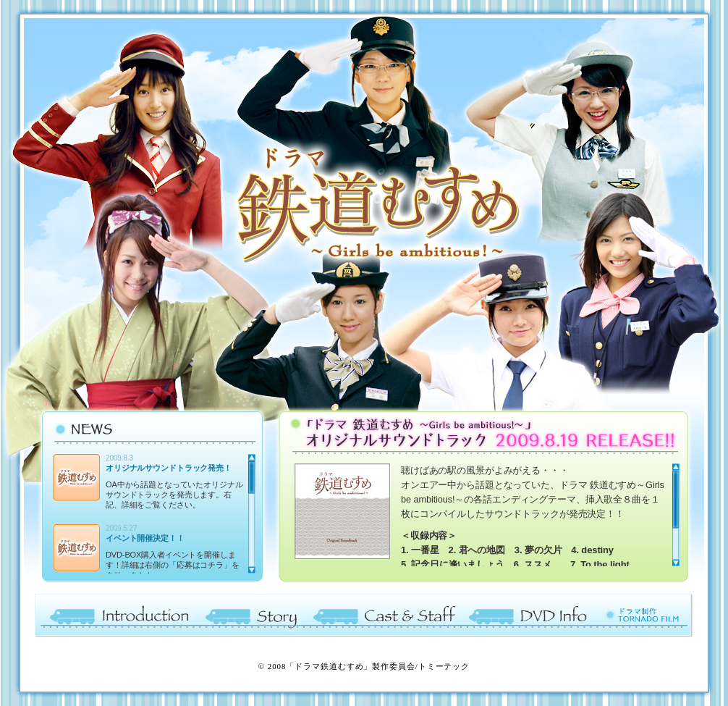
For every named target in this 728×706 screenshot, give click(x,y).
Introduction (116, 615)
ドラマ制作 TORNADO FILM (644, 615)
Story (251, 615)
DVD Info (530, 615)
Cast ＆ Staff (386, 615)
